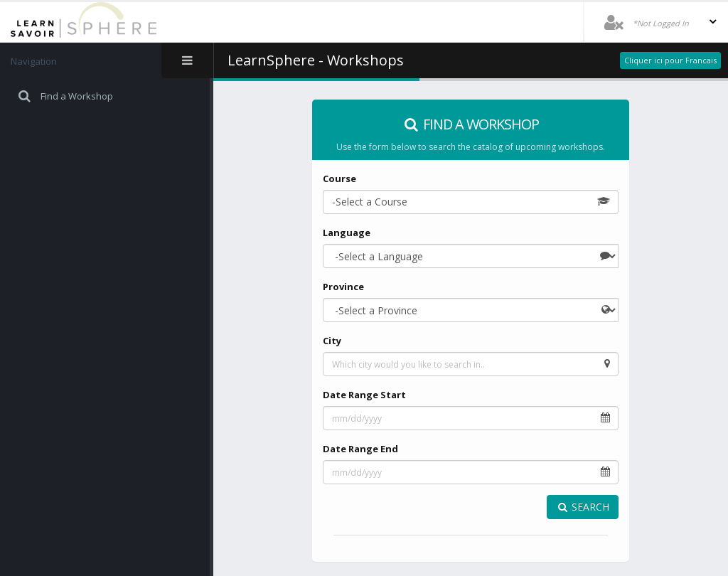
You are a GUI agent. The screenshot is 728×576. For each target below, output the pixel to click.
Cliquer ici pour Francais (670, 60)
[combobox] (471, 202)
